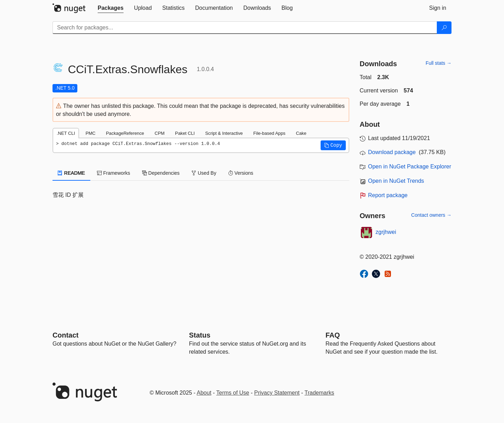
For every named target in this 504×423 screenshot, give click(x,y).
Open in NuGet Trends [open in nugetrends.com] (396, 181)
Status (200, 335)
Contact (65, 335)
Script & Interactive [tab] (224, 133)
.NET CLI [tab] (66, 133)
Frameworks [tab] (114, 173)
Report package (388, 195)
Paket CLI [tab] (185, 133)
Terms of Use (233, 393)
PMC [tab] (90, 133)
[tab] (111, 8)
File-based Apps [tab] (269, 133)
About (204, 393)
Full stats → (439, 63)
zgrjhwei (386, 232)
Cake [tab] (301, 133)
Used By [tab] (204, 173)
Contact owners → (431, 215)
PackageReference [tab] (125, 133)
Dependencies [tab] (161, 173)
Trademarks (319, 393)
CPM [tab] (160, 133)
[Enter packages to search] (245, 28)
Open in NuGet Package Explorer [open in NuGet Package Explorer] (410, 167)
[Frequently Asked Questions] (333, 335)
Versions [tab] (241, 173)
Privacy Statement (277, 393)
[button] (333, 145)
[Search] (444, 28)
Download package (392, 152)
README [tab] (71, 173)
